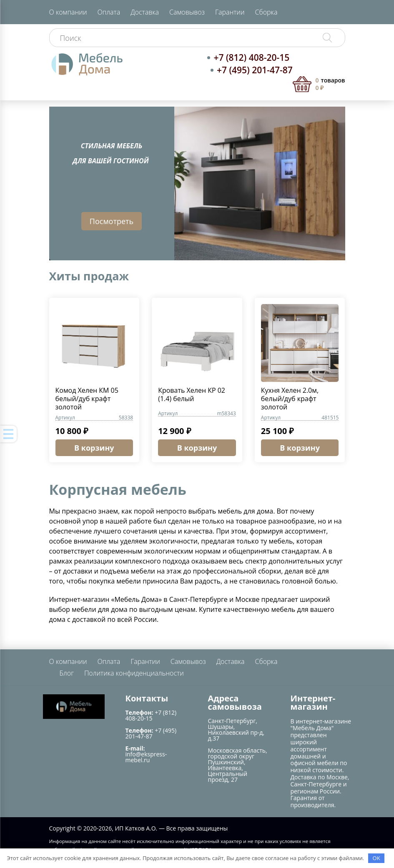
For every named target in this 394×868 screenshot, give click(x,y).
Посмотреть (112, 221)
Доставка (145, 12)
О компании (68, 12)
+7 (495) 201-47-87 (255, 70)
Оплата (109, 12)
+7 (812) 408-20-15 (251, 57)
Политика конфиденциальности (134, 673)
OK (376, 858)
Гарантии (230, 12)
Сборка (266, 12)
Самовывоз (187, 12)
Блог (67, 673)
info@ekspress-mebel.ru (146, 757)
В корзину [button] (94, 448)
